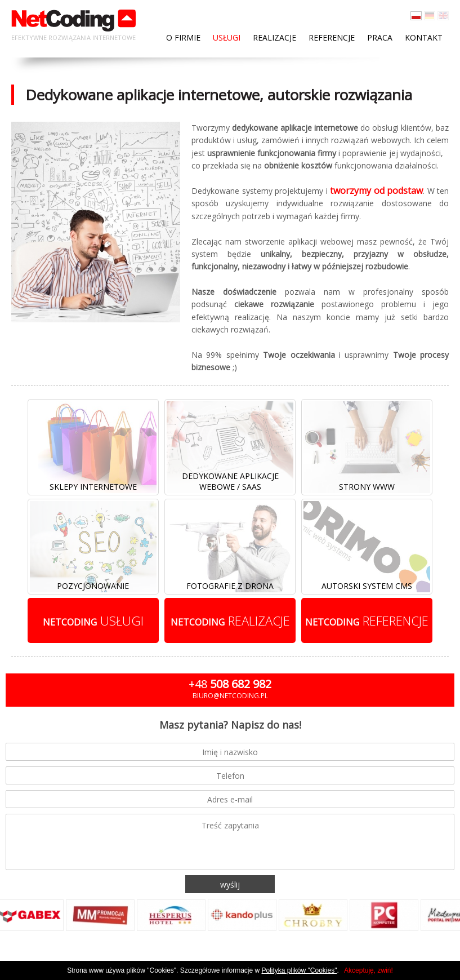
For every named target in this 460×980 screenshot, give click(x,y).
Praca (380, 37)
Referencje (332, 37)
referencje (367, 620)
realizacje (230, 620)
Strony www (367, 487)
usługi (93, 620)
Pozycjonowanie (93, 586)
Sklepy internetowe (93, 487)
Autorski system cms (367, 586)
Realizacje (274, 37)
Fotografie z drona (230, 586)
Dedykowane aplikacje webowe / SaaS (230, 481)
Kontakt (424, 37)
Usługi (227, 37)
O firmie (183, 37)
